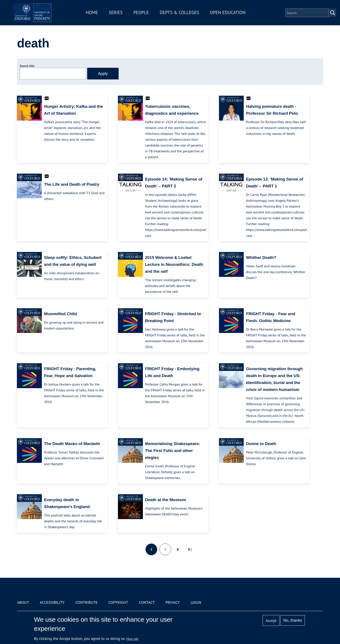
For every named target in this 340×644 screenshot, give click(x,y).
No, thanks (293, 620)
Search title (27, 66)
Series (123, 16)
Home (99, 16)
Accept (271, 621)
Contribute (87, 602)
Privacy (173, 602)
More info (132, 639)
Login (196, 602)
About (23, 602)
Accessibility (52, 602)
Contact (147, 602)
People (148, 16)
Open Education (235, 16)
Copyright (118, 602)
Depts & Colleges (186, 16)
